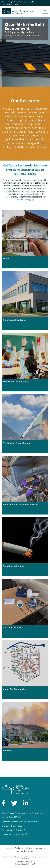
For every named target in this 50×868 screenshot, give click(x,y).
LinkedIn (25, 852)
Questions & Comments (25, 862)
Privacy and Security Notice (15, 834)
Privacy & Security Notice (25, 864)
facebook (29, 852)
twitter (18, 852)
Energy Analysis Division (11, 4)
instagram (22, 852)
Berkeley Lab (7, 2)
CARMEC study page (25, 200)
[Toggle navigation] (45, 11)
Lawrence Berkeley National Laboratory (20, 822)
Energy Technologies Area (23, 2)
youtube (32, 852)
